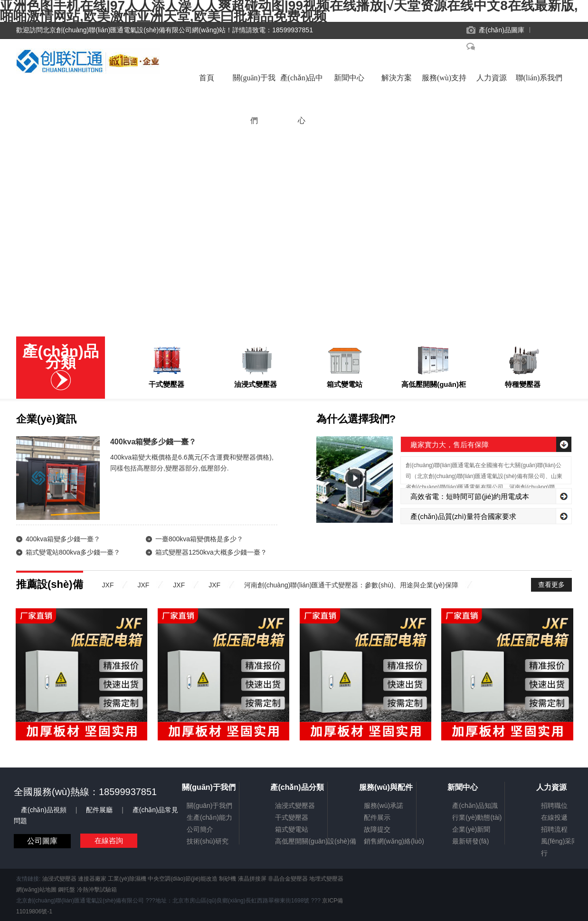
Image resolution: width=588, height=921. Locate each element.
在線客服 (492, 47)
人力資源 (492, 78)
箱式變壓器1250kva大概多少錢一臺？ (211, 552)
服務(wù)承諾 (384, 806)
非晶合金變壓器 (288, 879)
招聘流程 (554, 829)
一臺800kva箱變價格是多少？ (199, 539)
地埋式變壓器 (326, 879)
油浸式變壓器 (295, 806)
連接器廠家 (92, 879)
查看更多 (551, 585)
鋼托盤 (66, 890)
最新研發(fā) (470, 841)
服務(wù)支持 (444, 78)
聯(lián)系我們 (539, 78)
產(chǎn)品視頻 (45, 810)
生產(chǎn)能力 (209, 817)
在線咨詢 (109, 840)
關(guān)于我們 (254, 87)
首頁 (207, 78)
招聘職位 (554, 806)
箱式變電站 (292, 829)
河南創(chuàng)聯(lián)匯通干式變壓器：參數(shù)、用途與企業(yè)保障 (351, 585)
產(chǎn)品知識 (475, 806)
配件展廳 (100, 810)
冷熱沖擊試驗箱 (97, 890)
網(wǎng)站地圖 (36, 890)
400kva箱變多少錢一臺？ (153, 442)
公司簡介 (200, 829)
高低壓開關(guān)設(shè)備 (315, 841)
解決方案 (397, 78)
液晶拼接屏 (252, 879)
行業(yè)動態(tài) (477, 817)
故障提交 (377, 829)
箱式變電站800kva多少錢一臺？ (73, 552)
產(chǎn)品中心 (302, 87)
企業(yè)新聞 (471, 829)
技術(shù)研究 (208, 841)
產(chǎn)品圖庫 (502, 30)
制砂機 (228, 879)
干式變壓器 (292, 817)
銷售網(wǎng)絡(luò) (394, 841)
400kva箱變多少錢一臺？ (63, 539)
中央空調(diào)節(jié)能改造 (183, 879)
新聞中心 (349, 78)
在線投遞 (554, 817)
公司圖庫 (42, 841)
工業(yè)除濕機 (127, 879)
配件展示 (377, 817)
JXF (108, 585)
